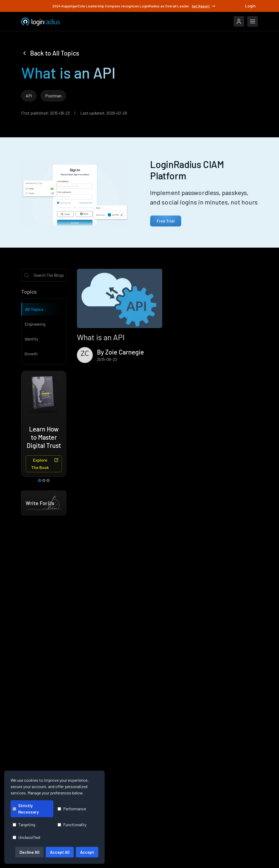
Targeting (24, 824)
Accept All (60, 852)
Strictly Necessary (26, 809)
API (29, 96)
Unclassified (26, 837)
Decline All (29, 852)
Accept (87, 852)
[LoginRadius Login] (239, 21)
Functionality (72, 824)
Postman (53, 96)
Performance (72, 809)
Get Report (204, 6)
